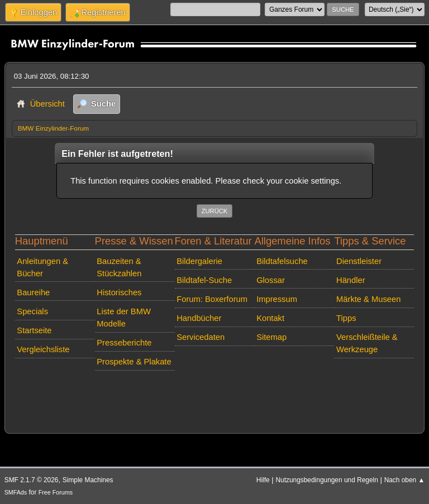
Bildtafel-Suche (204, 280)
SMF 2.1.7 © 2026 (32, 480)
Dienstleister (359, 261)
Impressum (277, 299)
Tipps (346, 318)
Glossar (271, 280)
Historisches (119, 292)
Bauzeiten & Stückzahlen (119, 267)
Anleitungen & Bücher (42, 267)
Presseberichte (124, 343)
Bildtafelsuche (282, 261)
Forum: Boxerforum (212, 299)
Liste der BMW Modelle (124, 318)
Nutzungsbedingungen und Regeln (326, 480)
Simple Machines (88, 480)
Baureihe (33, 292)
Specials (32, 311)
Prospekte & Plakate (134, 362)
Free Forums (56, 492)
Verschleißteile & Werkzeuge (367, 343)
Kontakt (270, 318)
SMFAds (16, 492)
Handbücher (199, 318)
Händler (351, 280)
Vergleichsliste (43, 349)
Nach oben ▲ (405, 480)
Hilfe (263, 480)
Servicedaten (201, 337)
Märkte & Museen (368, 299)
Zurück (215, 211)
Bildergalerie (199, 261)
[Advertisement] (215, 392)
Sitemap (271, 337)
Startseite (34, 330)
